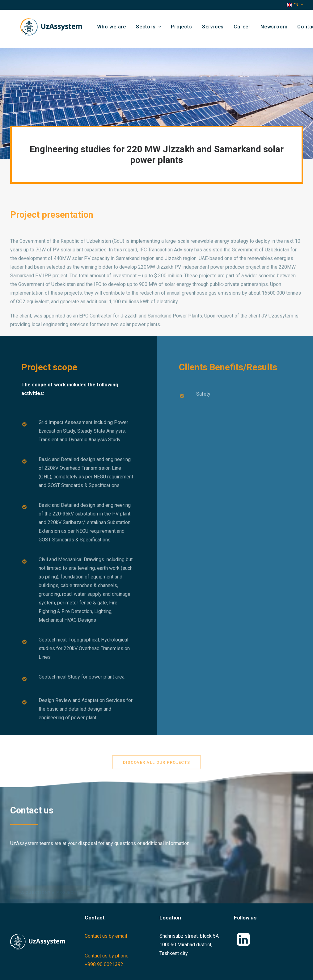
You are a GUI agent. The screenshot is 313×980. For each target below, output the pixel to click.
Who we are (116, 29)
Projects (187, 29)
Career (247, 29)
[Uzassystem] (49, 29)
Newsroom (279, 29)
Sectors (153, 29)
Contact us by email (106, 936)
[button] (243, 944)
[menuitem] (295, 5)
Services (218, 29)
